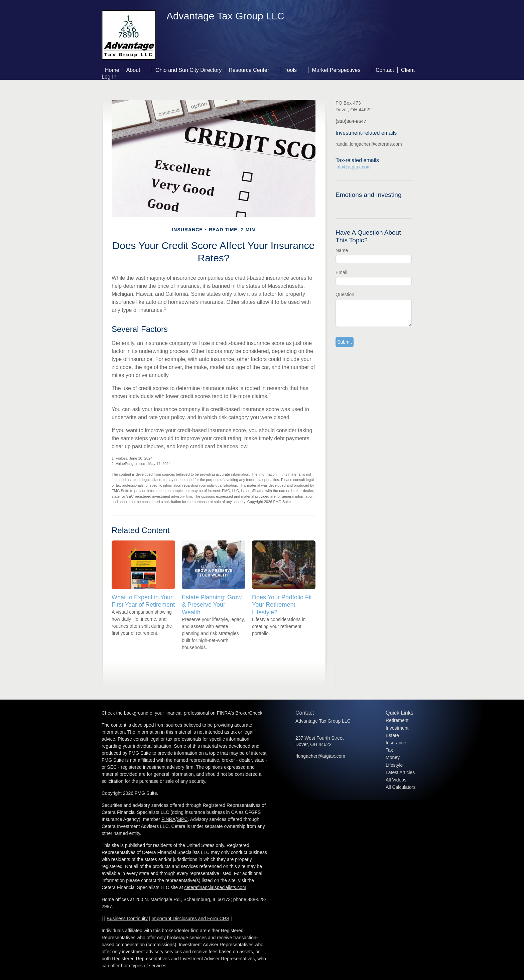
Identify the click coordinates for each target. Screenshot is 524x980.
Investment (397, 728)
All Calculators (401, 787)
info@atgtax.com (353, 167)
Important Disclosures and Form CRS (190, 918)
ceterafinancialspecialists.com (215, 887)
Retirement (397, 720)
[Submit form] (345, 342)
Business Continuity (127, 918)
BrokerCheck (249, 713)
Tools (291, 70)
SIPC (182, 819)
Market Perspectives (336, 70)
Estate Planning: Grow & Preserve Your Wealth (212, 605)
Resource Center (249, 70)
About (133, 70)
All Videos (396, 780)
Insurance (396, 743)
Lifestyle (394, 765)
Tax (389, 750)
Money (393, 757)
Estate (392, 735)
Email (341, 272)
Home (112, 70)
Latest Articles (400, 772)
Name (342, 250)
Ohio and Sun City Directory (188, 70)
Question (345, 294)
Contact (385, 70)
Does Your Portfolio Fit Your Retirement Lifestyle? (282, 605)
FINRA (168, 819)
